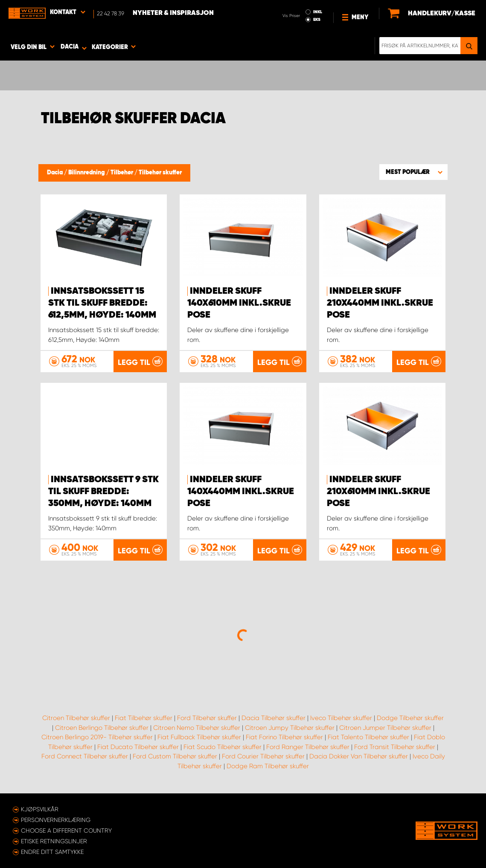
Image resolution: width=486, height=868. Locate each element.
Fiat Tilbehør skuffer (144, 718)
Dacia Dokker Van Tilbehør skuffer (359, 756)
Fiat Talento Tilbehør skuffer (368, 737)
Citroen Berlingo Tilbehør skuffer (102, 728)
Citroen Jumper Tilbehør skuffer (385, 728)
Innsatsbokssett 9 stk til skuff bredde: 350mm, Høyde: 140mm (103, 492)
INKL (318, 12)
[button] (413, 172)
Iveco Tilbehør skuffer (341, 718)
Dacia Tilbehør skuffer (274, 718)
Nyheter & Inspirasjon (173, 13)
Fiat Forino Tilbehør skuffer (284, 737)
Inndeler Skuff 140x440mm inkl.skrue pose (241, 492)
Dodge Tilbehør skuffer (410, 718)
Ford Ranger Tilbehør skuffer (308, 747)
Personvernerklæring (56, 820)
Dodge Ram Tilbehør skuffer (268, 766)
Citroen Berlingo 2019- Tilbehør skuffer (97, 737)
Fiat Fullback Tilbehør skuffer (199, 737)
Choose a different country (66, 830)
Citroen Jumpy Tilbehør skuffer (290, 728)
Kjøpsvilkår (40, 809)
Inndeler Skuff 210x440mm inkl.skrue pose (380, 303)
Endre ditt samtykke (52, 852)
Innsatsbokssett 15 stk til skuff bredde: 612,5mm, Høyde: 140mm (102, 303)
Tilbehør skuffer (160, 173)
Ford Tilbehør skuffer (207, 718)
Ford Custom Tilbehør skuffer (175, 756)
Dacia (55, 173)
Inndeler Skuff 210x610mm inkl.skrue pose (378, 492)
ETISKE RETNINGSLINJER (54, 841)
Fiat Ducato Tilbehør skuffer (138, 747)
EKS (317, 20)
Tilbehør (122, 173)
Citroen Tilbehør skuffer (76, 718)
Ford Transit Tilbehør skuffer (395, 747)
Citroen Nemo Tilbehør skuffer (197, 728)
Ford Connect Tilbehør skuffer (85, 756)
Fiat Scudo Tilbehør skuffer (223, 747)
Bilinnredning (87, 173)
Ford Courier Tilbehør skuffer (263, 756)
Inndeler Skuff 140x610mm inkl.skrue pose (239, 303)
